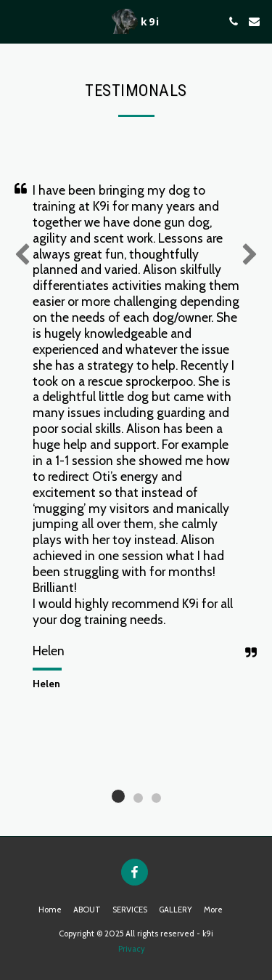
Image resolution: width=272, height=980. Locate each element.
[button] (16, 21)
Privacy (132, 949)
